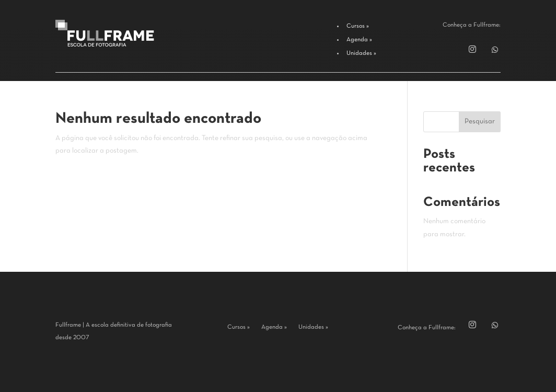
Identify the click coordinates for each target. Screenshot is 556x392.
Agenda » (274, 327)
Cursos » (239, 327)
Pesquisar (480, 122)
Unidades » (313, 327)
